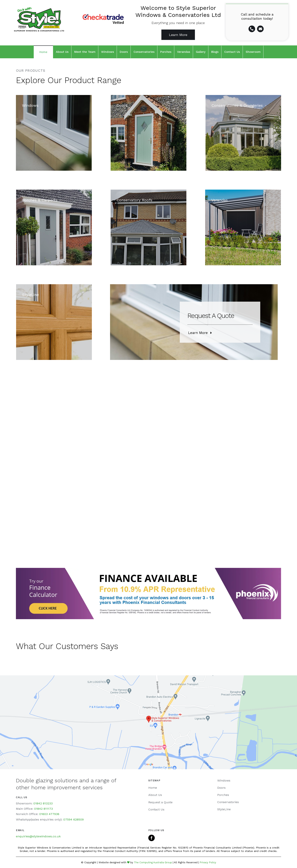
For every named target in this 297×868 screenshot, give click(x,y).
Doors (221, 788)
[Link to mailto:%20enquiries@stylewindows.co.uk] (260, 29)
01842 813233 (43, 803)
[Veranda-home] (243, 227)
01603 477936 (49, 814)
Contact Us (156, 809)
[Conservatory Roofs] (148, 227)
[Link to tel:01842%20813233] (252, 29)
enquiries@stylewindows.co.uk (38, 836)
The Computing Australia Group (153, 862)
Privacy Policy (208, 862)
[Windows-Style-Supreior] (54, 322)
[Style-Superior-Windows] (54, 133)
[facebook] (152, 838)
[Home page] (37, 22)
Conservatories (228, 802)
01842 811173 (43, 809)
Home (153, 788)
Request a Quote (160, 802)
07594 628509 (73, 819)
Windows (224, 780)
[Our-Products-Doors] (148, 133)
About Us (155, 795)
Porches (223, 795)
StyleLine (224, 809)
